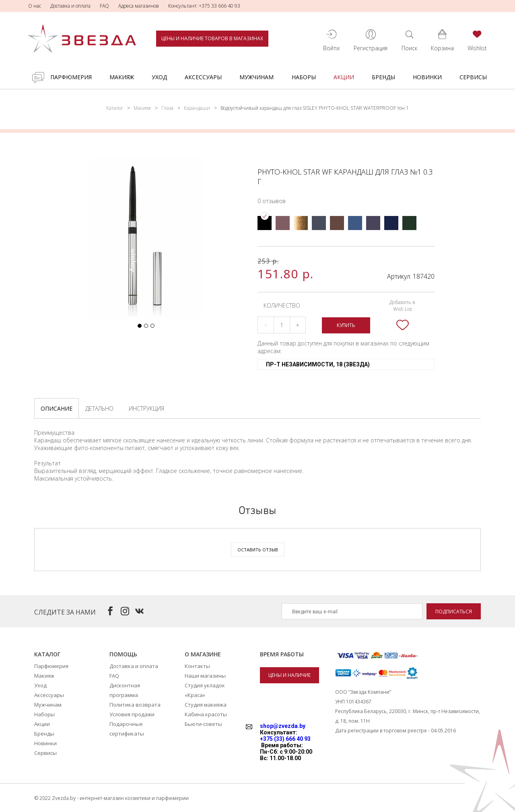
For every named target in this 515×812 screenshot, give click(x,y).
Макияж (122, 77)
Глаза (167, 108)
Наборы (304, 77)
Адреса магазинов (139, 6)
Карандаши (197, 108)
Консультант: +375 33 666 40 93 (204, 6)
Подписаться (454, 612)
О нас (35, 6)
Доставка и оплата (70, 6)
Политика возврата (135, 705)
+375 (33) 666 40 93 (285, 739)
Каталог (115, 108)
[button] (140, 326)
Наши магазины (205, 676)
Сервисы (473, 77)
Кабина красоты (206, 714)
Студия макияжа (206, 705)
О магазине (203, 654)
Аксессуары (203, 77)
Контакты (197, 666)
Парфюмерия (71, 77)
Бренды (383, 77)
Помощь (123, 654)
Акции (344, 77)
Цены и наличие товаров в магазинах (212, 38)
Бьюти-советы (203, 724)
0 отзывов (272, 201)
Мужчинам (256, 77)
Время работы (282, 654)
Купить (346, 325)
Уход (159, 77)
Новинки (427, 77)
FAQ (104, 6)
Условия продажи (132, 714)
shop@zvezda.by (283, 726)
